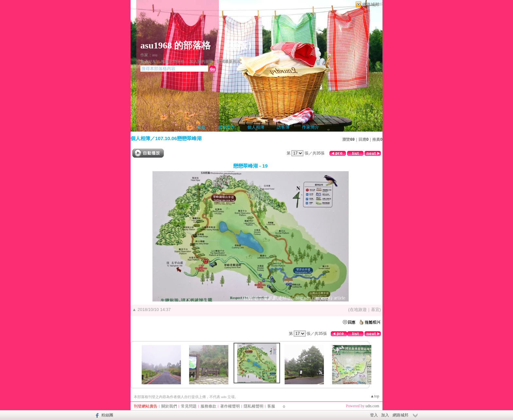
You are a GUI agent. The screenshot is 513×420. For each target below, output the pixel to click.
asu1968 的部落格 (176, 45)
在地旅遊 (358, 310)
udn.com (372, 406)
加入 (385, 415)
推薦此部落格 (173, 62)
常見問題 (189, 406)
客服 (271, 406)
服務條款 (208, 406)
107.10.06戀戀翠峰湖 (178, 138)
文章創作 (226, 127)
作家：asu (149, 55)
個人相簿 (256, 127)
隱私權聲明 (254, 406)
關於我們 (169, 406)
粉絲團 (107, 415)
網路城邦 (371, 4)
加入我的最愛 (201, 62)
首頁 (201, 127)
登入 (374, 415)
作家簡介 (310, 127)
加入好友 (148, 62)
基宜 (375, 310)
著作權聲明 (230, 406)
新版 (238, 45)
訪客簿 (283, 127)
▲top (375, 396)
